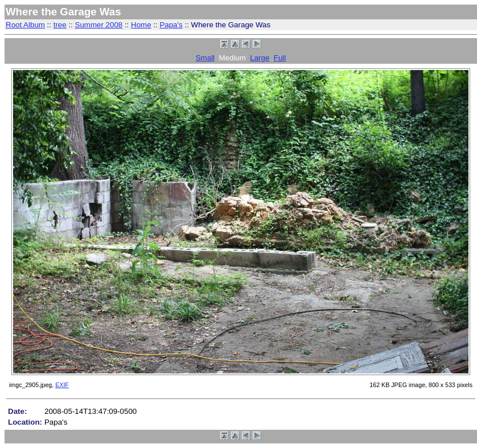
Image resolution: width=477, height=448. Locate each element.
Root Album (25, 25)
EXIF (62, 385)
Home (141, 25)
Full (280, 58)
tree (60, 25)
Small (205, 58)
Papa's (171, 25)
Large (260, 58)
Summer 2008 (99, 25)
